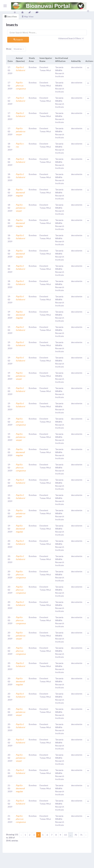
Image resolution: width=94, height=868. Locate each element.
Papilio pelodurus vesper (21, 131)
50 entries (18, 49)
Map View (28, 17)
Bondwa (33, 67)
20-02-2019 (10, 544)
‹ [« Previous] (21, 835)
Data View (11, 17)
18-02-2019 (10, 147)
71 (81, 835)
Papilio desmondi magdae (20, 192)
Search (18, 40)
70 (76, 835)
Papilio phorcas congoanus (21, 86)
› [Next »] (86, 835)
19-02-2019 (10, 299)
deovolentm (77, 67)
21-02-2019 (10, 773)
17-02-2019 (10, 70)
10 (65, 835)
